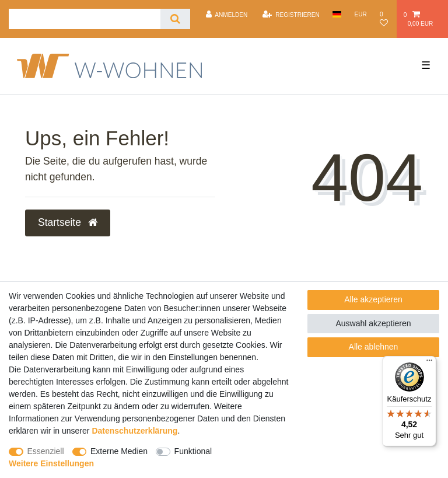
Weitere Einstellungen (51, 463)
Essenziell (46, 451)
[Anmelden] (226, 15)
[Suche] (175, 19)
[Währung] (360, 14)
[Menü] (429, 363)
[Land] (337, 14)
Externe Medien (119, 451)
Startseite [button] (68, 222)
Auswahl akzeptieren (373, 323)
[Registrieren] (291, 15)
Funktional (193, 451)
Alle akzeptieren (373, 299)
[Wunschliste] (385, 19)
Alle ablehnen (374, 347)
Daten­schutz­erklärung (134, 431)
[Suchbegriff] (85, 19)
